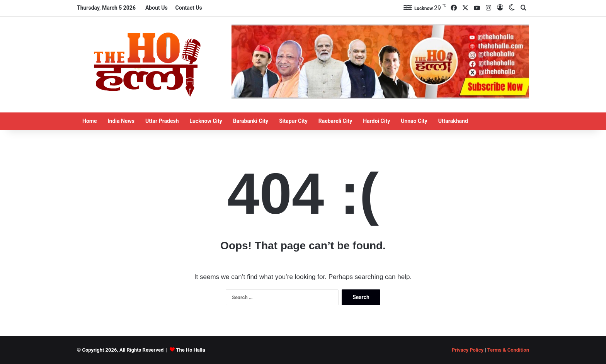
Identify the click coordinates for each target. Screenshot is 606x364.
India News (121, 121)
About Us (157, 8)
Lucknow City (206, 121)
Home (89, 121)
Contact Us (189, 8)
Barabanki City (251, 121)
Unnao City (414, 121)
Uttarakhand (453, 121)
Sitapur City (293, 121)
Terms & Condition (508, 350)
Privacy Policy (468, 350)
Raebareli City (335, 121)
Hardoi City (376, 121)
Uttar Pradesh (162, 121)
